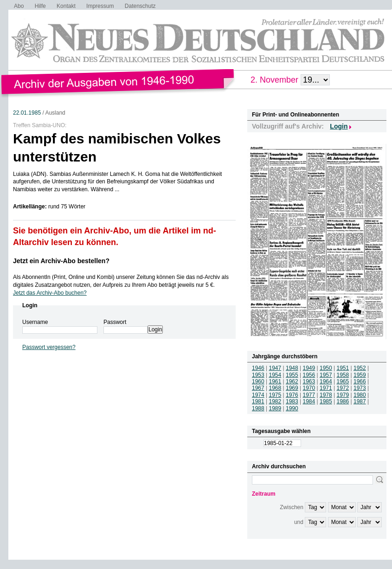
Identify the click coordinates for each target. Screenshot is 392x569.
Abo (19, 6)
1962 (292, 381)
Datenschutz (140, 6)
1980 (360, 395)
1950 (326, 368)
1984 (309, 401)
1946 (258, 368)
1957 (326, 375)
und (299, 522)
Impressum (100, 6)
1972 (343, 388)
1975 (275, 395)
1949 (309, 368)
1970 (309, 388)
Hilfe (40, 6)
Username (35, 322)
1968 (275, 388)
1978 (326, 395)
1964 (326, 381)
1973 (360, 388)
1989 (275, 408)
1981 (258, 401)
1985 (326, 401)
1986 (343, 401)
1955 (292, 375)
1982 (275, 401)
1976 (292, 395)
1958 (343, 375)
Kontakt (66, 6)
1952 (360, 368)
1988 (258, 408)
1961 (275, 381)
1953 (258, 375)
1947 (275, 368)
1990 (292, 408)
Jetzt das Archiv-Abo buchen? (50, 293)
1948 (292, 368)
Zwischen (292, 507)
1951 (343, 368)
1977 (309, 395)
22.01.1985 (27, 113)
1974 (258, 395)
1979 (343, 395)
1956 (309, 375)
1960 (258, 381)
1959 (360, 375)
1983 (292, 401)
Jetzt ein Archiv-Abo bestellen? (61, 261)
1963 (309, 381)
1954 (275, 375)
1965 (343, 381)
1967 (258, 388)
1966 (360, 381)
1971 (326, 388)
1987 (360, 401)
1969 (292, 388)
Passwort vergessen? (49, 347)
